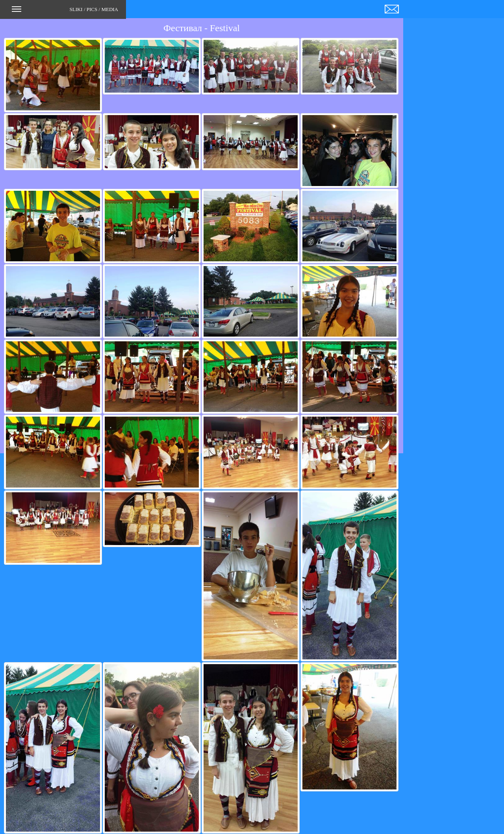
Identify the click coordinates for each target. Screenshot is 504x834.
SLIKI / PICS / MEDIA (65, 12)
